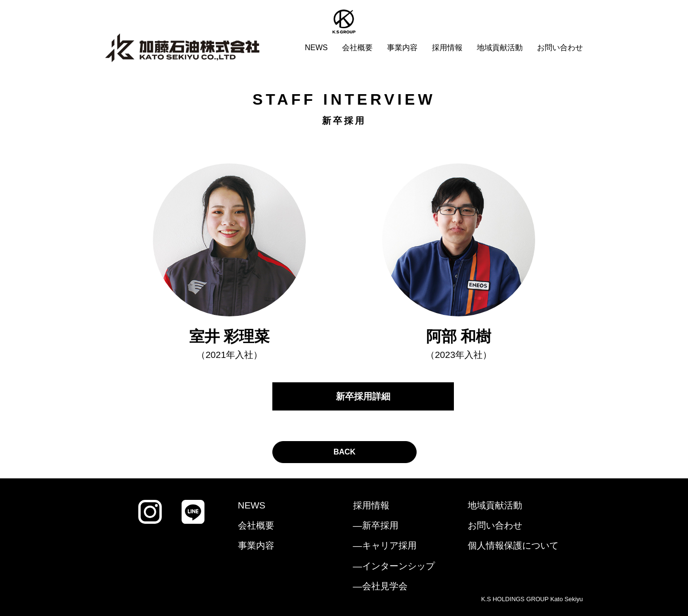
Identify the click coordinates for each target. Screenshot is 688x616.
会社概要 (357, 48)
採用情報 (447, 48)
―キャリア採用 (385, 546)
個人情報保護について (513, 546)
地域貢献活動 (500, 48)
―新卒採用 (376, 525)
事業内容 (402, 48)
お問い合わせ (560, 48)
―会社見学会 (380, 586)
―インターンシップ (394, 566)
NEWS (316, 48)
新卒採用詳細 (363, 396)
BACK (344, 452)
